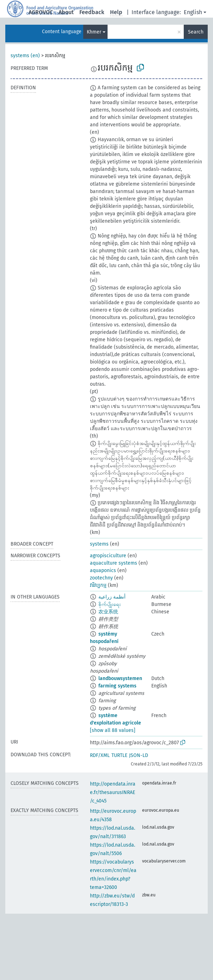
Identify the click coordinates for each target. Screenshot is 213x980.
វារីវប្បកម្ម (98, 585)
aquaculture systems (114, 563)
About (66, 12)
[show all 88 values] (113, 730)
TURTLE (119, 755)
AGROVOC (41, 12)
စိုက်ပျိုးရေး (109, 604)
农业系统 (108, 612)
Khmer (94, 32)
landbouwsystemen (120, 678)
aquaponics (103, 570)
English (193, 12)
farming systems (117, 686)
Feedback (92, 12)
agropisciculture (108, 556)
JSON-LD (139, 755)
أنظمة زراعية (112, 597)
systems (99, 544)
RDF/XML (100, 755)
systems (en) (25, 56)
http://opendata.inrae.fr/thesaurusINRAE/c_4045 (113, 792)
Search (196, 32)
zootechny (101, 578)
